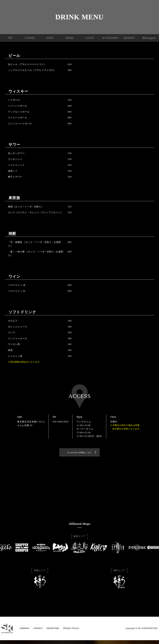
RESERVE (129, 38)
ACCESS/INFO (109, 38)
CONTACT (38, 629)
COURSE (30, 38)
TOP (10, 38)
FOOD (50, 38)
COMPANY (24, 629)
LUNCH (89, 38)
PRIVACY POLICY (71, 629)
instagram (149, 38)
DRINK (70, 38)
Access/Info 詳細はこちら (79, 453)
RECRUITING (53, 629)
